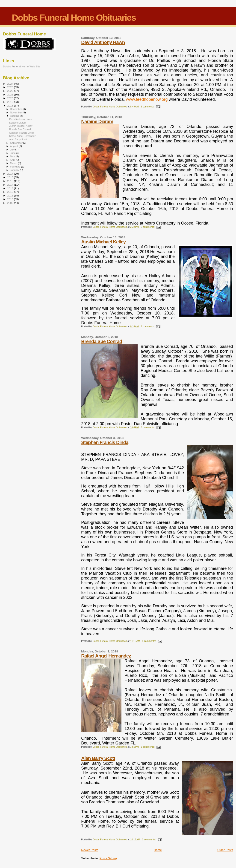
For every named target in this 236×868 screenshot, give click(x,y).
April (13, 160)
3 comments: (148, 107)
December (16, 109)
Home (158, 850)
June (13, 153)
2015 (10, 181)
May (13, 156)
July (13, 150)
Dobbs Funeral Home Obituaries (74, 18)
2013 (10, 188)
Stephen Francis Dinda (105, 442)
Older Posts (225, 850)
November (16, 112)
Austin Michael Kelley (103, 242)
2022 (10, 91)
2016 (10, 177)
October (15, 116)
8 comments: (149, 641)
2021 (10, 94)
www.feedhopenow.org (147, 99)
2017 (10, 174)
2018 (10, 105)
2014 (10, 185)
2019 (10, 102)
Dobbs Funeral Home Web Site (22, 66)
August (15, 146)
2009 (10, 203)
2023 (10, 87)
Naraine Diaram (97, 121)
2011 (10, 195)
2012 (10, 192)
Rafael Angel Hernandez (106, 656)
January (15, 170)
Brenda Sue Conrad (102, 341)
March (14, 163)
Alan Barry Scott (98, 758)
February (16, 167)
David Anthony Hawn (103, 42)
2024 (10, 84)
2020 (10, 98)
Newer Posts (90, 850)
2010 (10, 199)
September (17, 143)
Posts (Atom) (108, 858)
